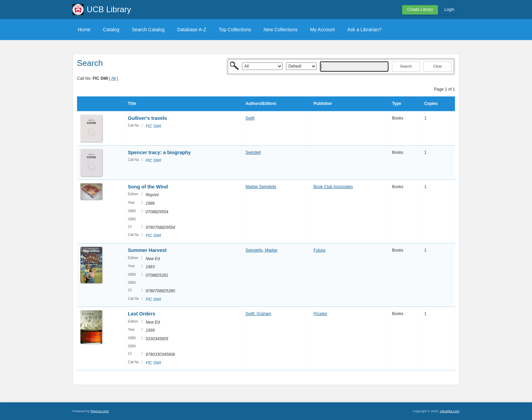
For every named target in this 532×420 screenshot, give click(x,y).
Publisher (323, 104)
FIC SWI (153, 126)
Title (132, 104)
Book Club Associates (333, 187)
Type (396, 104)
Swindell (253, 152)
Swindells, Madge (262, 250)
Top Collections (235, 30)
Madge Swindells (261, 187)
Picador (320, 314)
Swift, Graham (259, 314)
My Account (322, 30)
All (113, 78)
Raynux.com (100, 411)
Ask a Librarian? (364, 30)
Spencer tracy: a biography (159, 152)
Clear (437, 66)
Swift (250, 118)
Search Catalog (148, 30)
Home (84, 30)
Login (449, 10)
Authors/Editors (261, 104)
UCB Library (109, 9)
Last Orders (142, 314)
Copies (431, 104)
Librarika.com (450, 411)
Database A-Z (192, 30)
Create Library (420, 10)
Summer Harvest (147, 250)
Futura (319, 250)
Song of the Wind (148, 187)
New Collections (281, 30)
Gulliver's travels (147, 118)
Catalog (111, 30)
